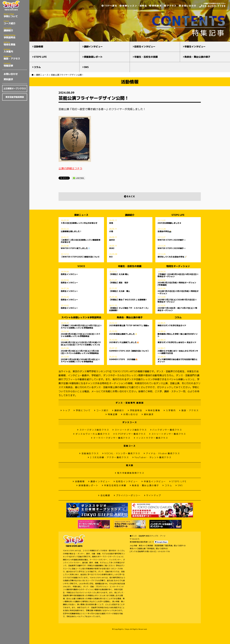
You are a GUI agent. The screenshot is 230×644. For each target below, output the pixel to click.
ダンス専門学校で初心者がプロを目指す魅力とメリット (178, 361)
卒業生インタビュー (195, 47)
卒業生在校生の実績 (114, 485)
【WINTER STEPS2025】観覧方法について (80, 257)
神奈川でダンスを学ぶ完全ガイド (172, 326)
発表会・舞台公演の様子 (197, 57)
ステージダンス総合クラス (93, 430)
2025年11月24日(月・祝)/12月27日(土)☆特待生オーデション (177, 309)
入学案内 (15, 51)
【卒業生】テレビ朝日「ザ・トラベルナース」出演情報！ (129, 309)
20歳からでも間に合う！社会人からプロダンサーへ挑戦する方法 (178, 352)
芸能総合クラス (89, 453)
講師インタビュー (93, 47)
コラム (37, 67)
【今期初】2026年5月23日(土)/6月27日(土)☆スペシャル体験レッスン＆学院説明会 (81, 327)
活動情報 (38, 47)
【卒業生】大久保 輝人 (119, 274)
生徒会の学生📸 (164, 231)
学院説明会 (15, 37)
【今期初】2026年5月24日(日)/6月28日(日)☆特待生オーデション (178, 275)
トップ (65, 410)
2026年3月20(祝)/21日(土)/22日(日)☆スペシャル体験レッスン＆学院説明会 (80, 335)
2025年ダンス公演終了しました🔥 (124, 342)
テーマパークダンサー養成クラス (111, 438)
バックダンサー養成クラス (166, 430)
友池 (111, 223)
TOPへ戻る (109, 6)
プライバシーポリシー (127, 495)
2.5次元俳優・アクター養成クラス (108, 457)
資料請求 (8, 79)
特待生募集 (15, 44)
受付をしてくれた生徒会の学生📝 (172, 257)
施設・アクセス (15, 58)
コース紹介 (15, 22)
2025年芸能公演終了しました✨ (123, 334)
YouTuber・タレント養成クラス (152, 457)
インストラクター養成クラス (151, 438)
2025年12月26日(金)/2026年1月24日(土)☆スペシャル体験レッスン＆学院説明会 (80, 361)
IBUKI (112, 248)
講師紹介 (15, 30)
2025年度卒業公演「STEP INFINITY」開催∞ (129, 326)
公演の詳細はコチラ (70, 168)
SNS (86, 67)
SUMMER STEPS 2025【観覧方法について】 (129, 351)
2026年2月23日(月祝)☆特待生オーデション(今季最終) (177, 284)
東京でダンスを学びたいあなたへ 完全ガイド (177, 342)
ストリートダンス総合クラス (130, 430)
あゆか (112, 240)
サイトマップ (153, 495)
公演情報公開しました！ (71, 231)
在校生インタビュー (145, 47)
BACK (130, 196)
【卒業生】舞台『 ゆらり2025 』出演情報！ (128, 300)
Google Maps (161, 542)
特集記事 (15, 65)
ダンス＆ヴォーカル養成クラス (92, 434)
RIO (111, 257)
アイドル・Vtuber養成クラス (162, 453)
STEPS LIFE (40, 57)
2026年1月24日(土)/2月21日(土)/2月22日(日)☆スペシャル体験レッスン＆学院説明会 (80, 352)
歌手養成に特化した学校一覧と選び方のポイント (178, 335)
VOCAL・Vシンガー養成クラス (121, 453)
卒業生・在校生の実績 (146, 57)
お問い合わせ (11, 74)
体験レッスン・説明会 (133, 6)
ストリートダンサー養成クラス (168, 434)
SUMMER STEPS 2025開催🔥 (123, 360)
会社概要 (104, 495)
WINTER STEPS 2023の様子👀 (172, 240)
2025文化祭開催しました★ (169, 223)
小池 (111, 231)
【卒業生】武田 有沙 (119, 283)
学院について (15, 15)
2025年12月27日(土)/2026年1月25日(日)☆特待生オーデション (177, 301)
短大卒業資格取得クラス (130, 473)
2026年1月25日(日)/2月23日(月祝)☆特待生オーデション (178, 292)
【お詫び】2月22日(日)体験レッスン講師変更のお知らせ (81, 241)
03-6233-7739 (212, 6)
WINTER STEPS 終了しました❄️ (75, 248)
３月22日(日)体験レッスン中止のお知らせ (79, 223)
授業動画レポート (93, 57)
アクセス (170, 6)
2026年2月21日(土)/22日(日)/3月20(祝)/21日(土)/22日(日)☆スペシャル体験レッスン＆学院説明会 (81, 344)
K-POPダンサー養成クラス (130, 434)
